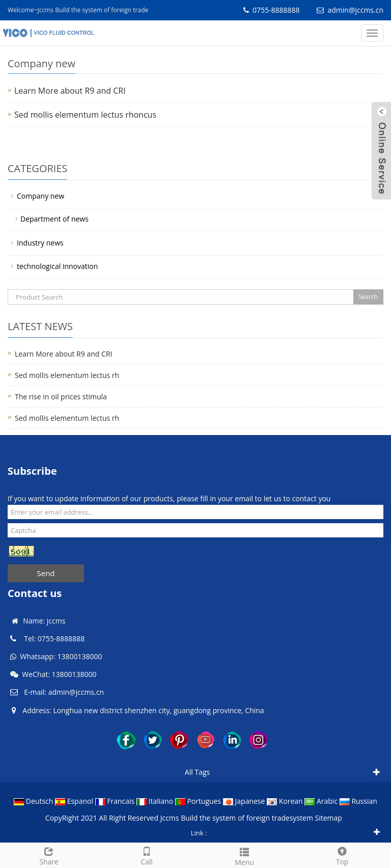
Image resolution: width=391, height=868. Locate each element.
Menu (244, 856)
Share (49, 855)
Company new (40, 196)
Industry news (40, 243)
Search (368, 297)
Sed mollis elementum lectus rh (67, 375)
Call (147, 855)
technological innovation (57, 266)
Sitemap (328, 818)
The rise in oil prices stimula (61, 397)
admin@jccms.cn (355, 10)
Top (342, 855)
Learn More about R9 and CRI (70, 91)
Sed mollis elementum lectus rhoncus (85, 115)
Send (46, 573)
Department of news (54, 219)
